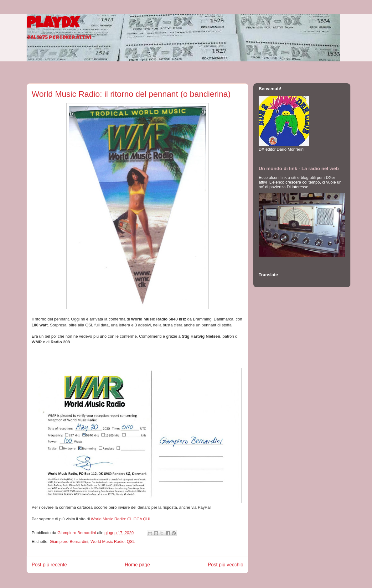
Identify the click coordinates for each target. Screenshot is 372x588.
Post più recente (49, 565)
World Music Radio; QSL (113, 541)
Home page (137, 565)
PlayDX (53, 24)
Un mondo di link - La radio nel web (299, 168)
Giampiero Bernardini (69, 541)
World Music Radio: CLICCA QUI (121, 519)
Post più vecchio (225, 565)
